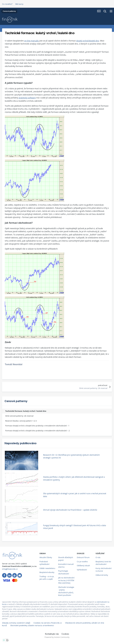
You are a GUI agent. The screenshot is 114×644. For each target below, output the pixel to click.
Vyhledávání (82, 570)
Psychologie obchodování (64, 572)
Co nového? (7, 4)
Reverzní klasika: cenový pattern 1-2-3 (21, 421)
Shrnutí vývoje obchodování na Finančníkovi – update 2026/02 (70, 510)
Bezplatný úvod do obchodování (103, 563)
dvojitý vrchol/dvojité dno (88, 41)
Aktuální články (46, 557)
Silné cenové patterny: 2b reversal (19, 416)
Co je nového (82, 562)
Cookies (65, 634)
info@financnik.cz (10, 569)
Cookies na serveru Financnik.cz (48, 623)
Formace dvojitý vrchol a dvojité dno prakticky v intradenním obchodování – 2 (37, 431)
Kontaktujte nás (52, 634)
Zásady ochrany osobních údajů (16, 623)
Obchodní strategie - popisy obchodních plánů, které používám (66, 591)
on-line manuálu (31, 41)
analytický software (27, 98)
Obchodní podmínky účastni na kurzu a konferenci (32, 625)
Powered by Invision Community (57, 637)
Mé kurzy (19, 4)
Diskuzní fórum (83, 557)
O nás (98, 557)
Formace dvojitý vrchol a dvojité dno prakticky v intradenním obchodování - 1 (37, 426)
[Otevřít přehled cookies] (7, 640)
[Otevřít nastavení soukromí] (4, 640)
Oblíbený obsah (83, 566)
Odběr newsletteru (47, 568)
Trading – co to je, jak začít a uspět (47, 578)
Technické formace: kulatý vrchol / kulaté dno (26, 411)
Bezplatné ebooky (47, 572)
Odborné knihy (102, 575)
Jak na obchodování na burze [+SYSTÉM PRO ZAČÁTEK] (66, 580)
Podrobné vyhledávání (44, 563)
